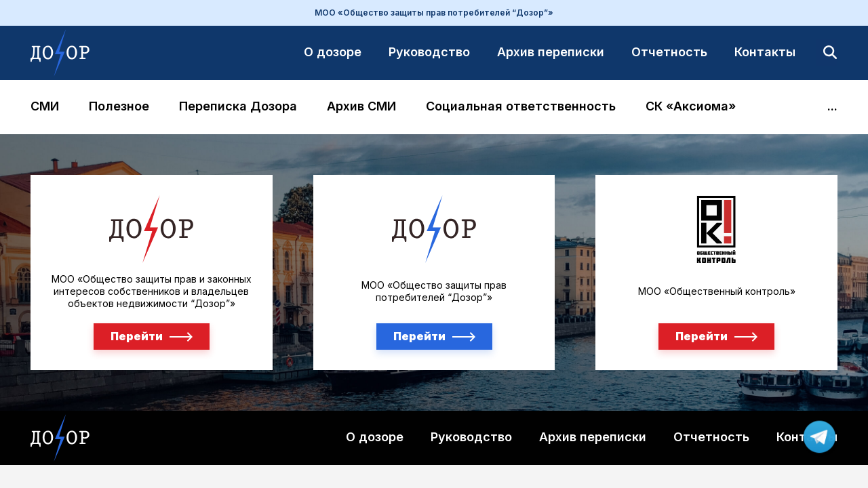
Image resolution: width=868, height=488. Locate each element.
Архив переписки (551, 52)
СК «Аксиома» (691, 107)
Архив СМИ (361, 107)
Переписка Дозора (238, 107)
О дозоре (333, 52)
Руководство (429, 52)
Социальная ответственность (521, 107)
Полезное (119, 107)
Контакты (765, 52)
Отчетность (669, 52)
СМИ (45, 107)
